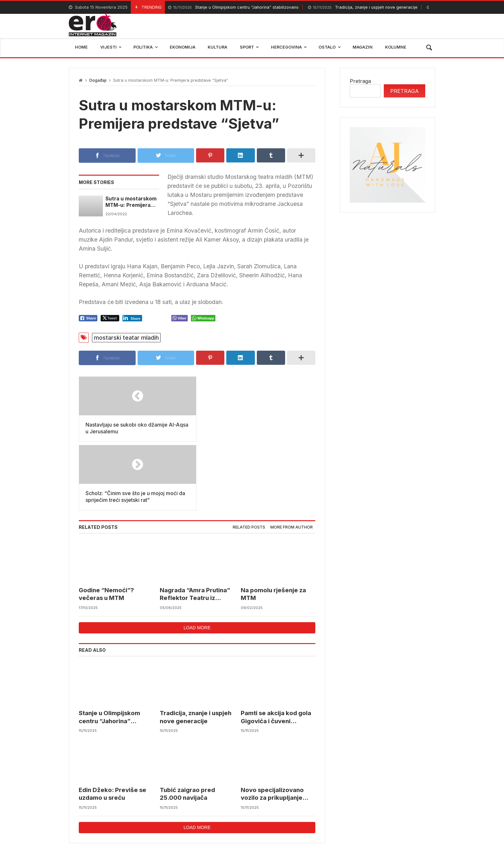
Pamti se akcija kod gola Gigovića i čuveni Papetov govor (276, 649)
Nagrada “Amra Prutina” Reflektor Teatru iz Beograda (195, 526)
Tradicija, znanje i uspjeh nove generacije (363, 8)
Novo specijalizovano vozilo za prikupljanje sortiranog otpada (272, 726)
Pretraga (360, 81)
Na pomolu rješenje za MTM (273, 525)
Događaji (98, 80)
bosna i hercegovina (406, 804)
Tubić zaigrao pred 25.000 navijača (187, 725)
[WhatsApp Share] (203, 318)
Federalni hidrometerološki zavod (209, 804)
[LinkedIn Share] (132, 318)
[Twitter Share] (110, 318)
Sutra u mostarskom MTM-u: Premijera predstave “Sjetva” (131, 202)
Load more (197, 559)
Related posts (249, 458)
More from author (292, 458)
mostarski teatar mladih (126, 338)
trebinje (360, 804)
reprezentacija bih (284, 804)
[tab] (249, 459)
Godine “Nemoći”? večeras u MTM (106, 525)
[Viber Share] (180, 318)
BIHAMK (328, 804)
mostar (147, 804)
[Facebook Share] (88, 318)
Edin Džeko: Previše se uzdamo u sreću (113, 725)
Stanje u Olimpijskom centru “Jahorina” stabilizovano (233, 8)
